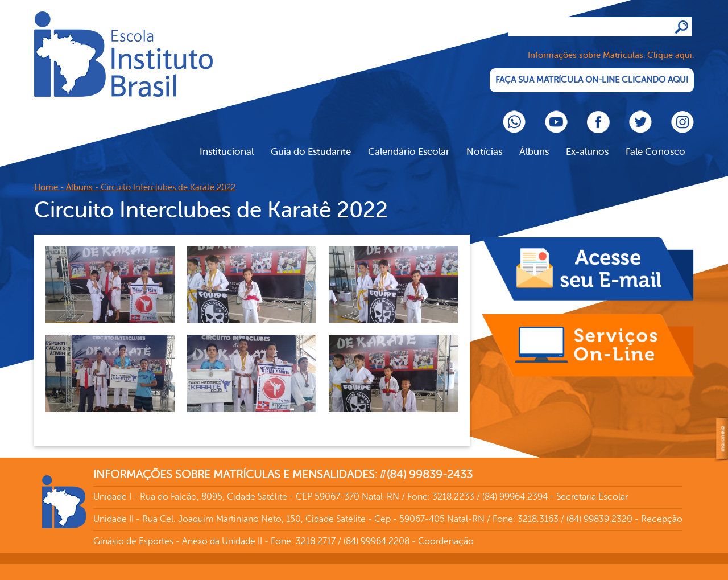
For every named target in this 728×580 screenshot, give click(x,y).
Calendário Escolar (409, 152)
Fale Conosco (655, 152)
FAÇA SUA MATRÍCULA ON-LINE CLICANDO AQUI (592, 80)
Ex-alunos (587, 152)
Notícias (484, 152)
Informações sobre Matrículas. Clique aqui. (611, 55)
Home (46, 188)
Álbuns (534, 152)
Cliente (123, 54)
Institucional (227, 152)
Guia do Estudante (311, 152)
